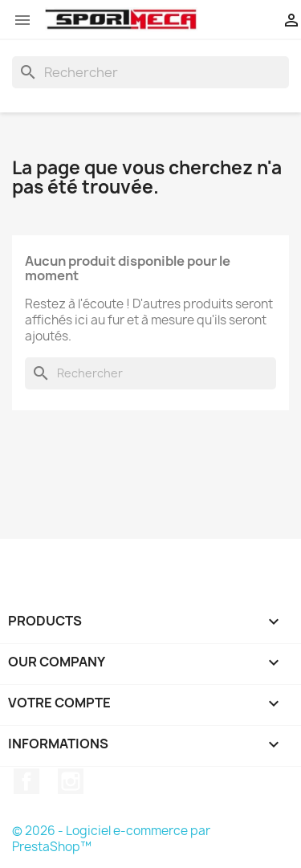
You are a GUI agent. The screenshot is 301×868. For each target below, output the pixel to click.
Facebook (26, 781)
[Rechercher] (150, 72)
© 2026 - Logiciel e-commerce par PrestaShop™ (111, 839)
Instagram (71, 781)
